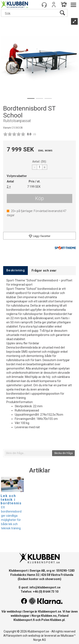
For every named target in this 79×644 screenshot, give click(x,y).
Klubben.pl (57, 620)
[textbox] (28, 453)
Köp (39, 198)
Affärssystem (13, 636)
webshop (34, 636)
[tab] (15, 270)
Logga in (54, 5)
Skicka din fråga (63, 453)
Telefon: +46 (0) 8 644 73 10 (39, 592)
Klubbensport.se (50, 611)
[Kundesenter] (44, 5)
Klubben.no (49, 616)
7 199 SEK (34, 187)
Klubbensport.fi (24, 620)
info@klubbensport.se (45, 587)
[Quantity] (40, 167)
